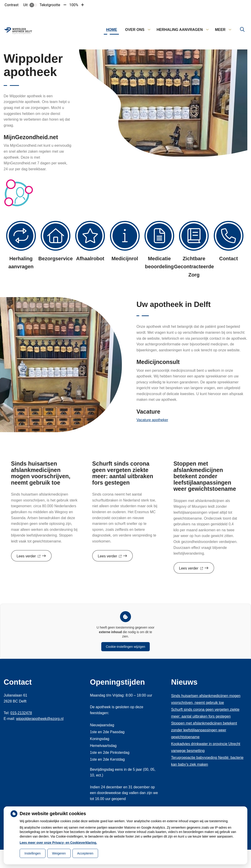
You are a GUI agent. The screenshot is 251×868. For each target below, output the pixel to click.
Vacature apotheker (152, 420)
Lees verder (34, 558)
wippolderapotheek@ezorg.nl (40, 719)
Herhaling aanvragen (180, 30)
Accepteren (85, 853)
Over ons (135, 30)
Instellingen (33, 853)
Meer (220, 30)
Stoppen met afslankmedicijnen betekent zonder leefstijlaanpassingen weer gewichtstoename (204, 730)
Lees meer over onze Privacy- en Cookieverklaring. (58, 843)
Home (112, 30)
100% (74, 5)
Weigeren (59, 853)
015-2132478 (21, 713)
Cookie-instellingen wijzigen (126, 647)
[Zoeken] (242, 30)
